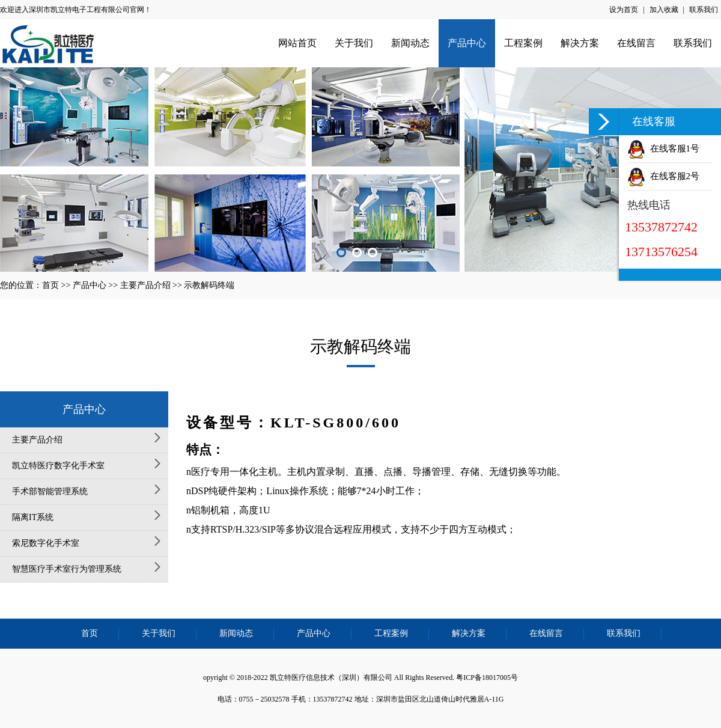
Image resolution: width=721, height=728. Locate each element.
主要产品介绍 (145, 285)
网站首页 (297, 43)
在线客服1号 (663, 148)
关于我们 (354, 43)
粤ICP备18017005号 (487, 678)
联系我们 (704, 10)
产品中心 (467, 43)
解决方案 (580, 43)
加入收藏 (664, 10)
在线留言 (636, 43)
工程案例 (523, 43)
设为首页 (624, 10)
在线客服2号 (663, 176)
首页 (50, 285)
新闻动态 (410, 43)
